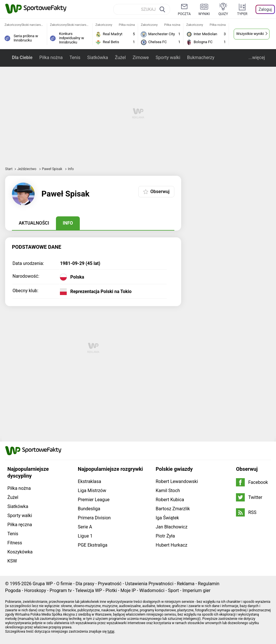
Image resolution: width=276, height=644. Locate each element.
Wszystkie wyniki (250, 34)
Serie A (85, 527)
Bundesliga (89, 509)
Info (68, 223)
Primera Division (94, 518)
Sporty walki (168, 57)
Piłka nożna (51, 57)
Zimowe (141, 57)
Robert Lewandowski (177, 481)
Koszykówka (20, 552)
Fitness (15, 543)
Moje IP (128, 590)
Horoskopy (35, 590)
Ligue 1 (85, 536)
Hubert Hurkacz (172, 545)
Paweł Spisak (53, 169)
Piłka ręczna (20, 525)
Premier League (94, 500)
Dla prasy (85, 584)
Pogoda (13, 590)
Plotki (111, 590)
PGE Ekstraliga (93, 545)
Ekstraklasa (89, 481)
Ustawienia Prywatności (149, 584)
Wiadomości (152, 590)
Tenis (75, 57)
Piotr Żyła (165, 536)
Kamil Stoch (168, 491)
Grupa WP (43, 584)
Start (9, 169)
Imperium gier (196, 590)
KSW (12, 561)
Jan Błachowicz (172, 527)
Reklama (186, 584)
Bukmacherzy (201, 57)
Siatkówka (98, 57)
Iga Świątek (167, 518)
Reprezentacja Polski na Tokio (101, 292)
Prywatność (110, 584)
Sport (173, 590)
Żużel (120, 57)
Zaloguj (265, 9)
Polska (77, 277)
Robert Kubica (170, 500)
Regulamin (209, 584)
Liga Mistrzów (92, 491)
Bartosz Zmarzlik (173, 509)
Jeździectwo (27, 169)
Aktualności (34, 223)
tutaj (111, 632)
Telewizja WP (89, 590)
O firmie (64, 584)
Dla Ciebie (22, 57)
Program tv (61, 590)
